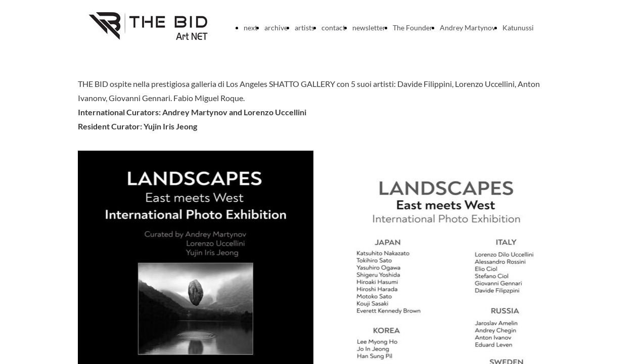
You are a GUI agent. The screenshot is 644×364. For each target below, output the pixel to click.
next (250, 28)
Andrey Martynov (468, 28)
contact (333, 28)
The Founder (413, 28)
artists (305, 28)
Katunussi (518, 28)
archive (276, 28)
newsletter (369, 28)
